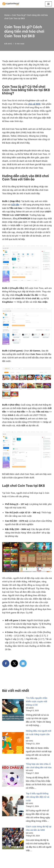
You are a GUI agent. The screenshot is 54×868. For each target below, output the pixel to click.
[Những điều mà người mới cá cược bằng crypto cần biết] (13, 743)
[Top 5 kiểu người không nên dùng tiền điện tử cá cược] (13, 806)
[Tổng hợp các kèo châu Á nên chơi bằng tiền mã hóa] (13, 776)
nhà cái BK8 (34, 104)
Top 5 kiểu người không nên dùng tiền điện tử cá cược (38, 797)
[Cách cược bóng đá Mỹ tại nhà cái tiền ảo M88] (13, 839)
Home (7, 15)
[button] (48, 4)
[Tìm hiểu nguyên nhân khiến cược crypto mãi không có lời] (13, 710)
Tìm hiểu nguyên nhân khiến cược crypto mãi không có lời (37, 701)
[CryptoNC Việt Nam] (11, 4)
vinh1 (10, 44)
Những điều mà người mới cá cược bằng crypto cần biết (39, 734)
